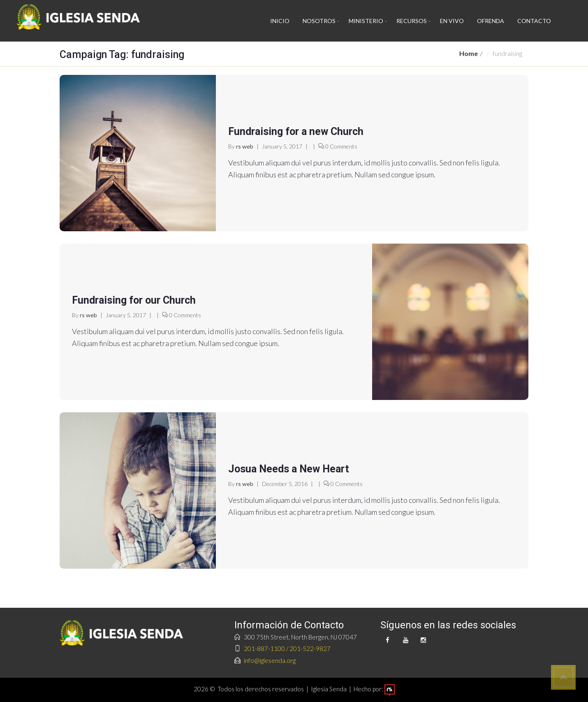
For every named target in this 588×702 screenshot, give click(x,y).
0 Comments (341, 146)
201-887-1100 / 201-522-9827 (287, 649)
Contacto (534, 21)
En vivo (452, 21)
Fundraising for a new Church (296, 131)
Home (469, 53)
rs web (245, 146)
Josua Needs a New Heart (289, 469)
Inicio (280, 21)
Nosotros (319, 21)
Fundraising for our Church (134, 300)
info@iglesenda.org (270, 660)
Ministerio (366, 21)
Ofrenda (491, 21)
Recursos (412, 21)
